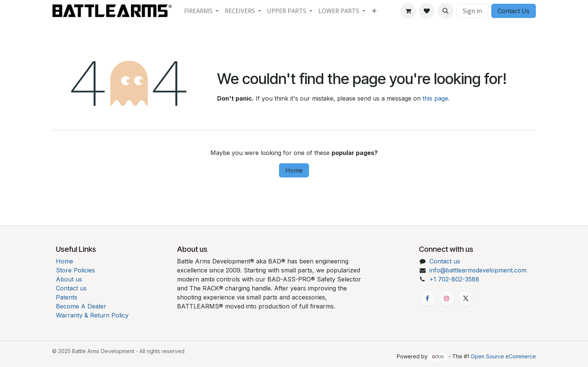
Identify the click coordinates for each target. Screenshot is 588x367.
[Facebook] (427, 298)
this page (435, 98)
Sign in (472, 11)
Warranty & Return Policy (92, 315)
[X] (466, 298)
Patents (67, 297)
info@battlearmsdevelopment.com (478, 270)
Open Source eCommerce (503, 356)
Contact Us (514, 11)
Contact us (71, 288)
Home (294, 170)
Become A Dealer (81, 306)
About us (69, 279)
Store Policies (75, 270)
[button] (445, 11)
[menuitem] (201, 11)
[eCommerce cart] (408, 11)
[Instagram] (447, 298)
